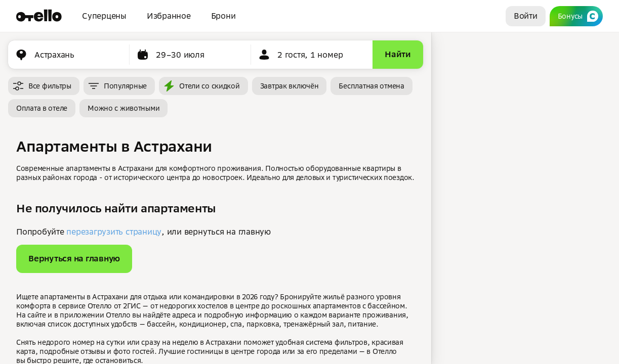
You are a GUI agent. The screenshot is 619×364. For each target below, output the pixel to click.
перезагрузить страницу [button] (114, 232)
